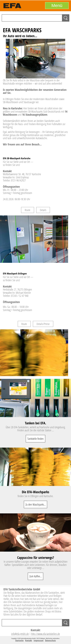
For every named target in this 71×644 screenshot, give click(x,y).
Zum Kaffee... (36, 576)
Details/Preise (43, 324)
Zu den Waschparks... (36, 504)
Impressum (39, 640)
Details (43, 210)
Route (27, 210)
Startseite (19, 640)
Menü (57, 5)
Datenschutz (50, 640)
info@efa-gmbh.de (20, 634)
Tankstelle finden (35, 439)
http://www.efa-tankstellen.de (46, 634)
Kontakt (29, 640)
